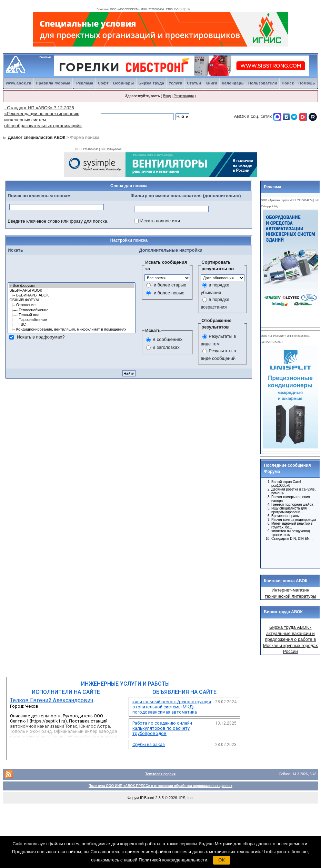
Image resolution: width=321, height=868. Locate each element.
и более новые (169, 293)
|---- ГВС (72, 325)
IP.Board (147, 798)
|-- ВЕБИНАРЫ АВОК (72, 295)
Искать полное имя (160, 221)
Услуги (175, 83)
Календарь (233, 83)
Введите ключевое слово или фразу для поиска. (58, 221)
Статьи (194, 83)
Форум (133, 798)
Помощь (307, 83)
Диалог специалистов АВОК (37, 138)
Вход (167, 96)
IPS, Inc (186, 798)
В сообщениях (167, 339)
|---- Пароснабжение (72, 320)
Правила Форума (53, 83)
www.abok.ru (19, 83)
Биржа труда (152, 83)
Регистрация (183, 96)
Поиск (288, 83)
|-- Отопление (72, 305)
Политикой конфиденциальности (173, 860)
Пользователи (263, 83)
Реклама (85, 83)
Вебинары (123, 83)
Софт (103, 83)
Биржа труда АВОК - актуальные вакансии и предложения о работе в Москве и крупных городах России (290, 639)
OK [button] (222, 860)
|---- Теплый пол (72, 315)
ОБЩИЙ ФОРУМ (72, 300)
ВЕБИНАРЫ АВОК (72, 291)
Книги (211, 83)
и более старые (170, 285)
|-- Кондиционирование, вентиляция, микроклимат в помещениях (72, 330)
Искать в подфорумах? (41, 337)
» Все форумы (72, 286)
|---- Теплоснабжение (72, 310)
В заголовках (166, 347)
